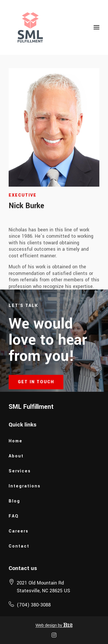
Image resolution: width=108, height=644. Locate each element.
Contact (19, 546)
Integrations (25, 486)
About (16, 456)
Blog (14, 501)
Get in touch (36, 388)
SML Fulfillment (31, 407)
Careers (19, 531)
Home (16, 441)
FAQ (14, 516)
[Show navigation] (95, 27)
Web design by (54, 625)
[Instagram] (54, 635)
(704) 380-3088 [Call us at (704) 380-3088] (34, 605)
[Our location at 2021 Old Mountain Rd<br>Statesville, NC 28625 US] (43, 587)
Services (20, 471)
